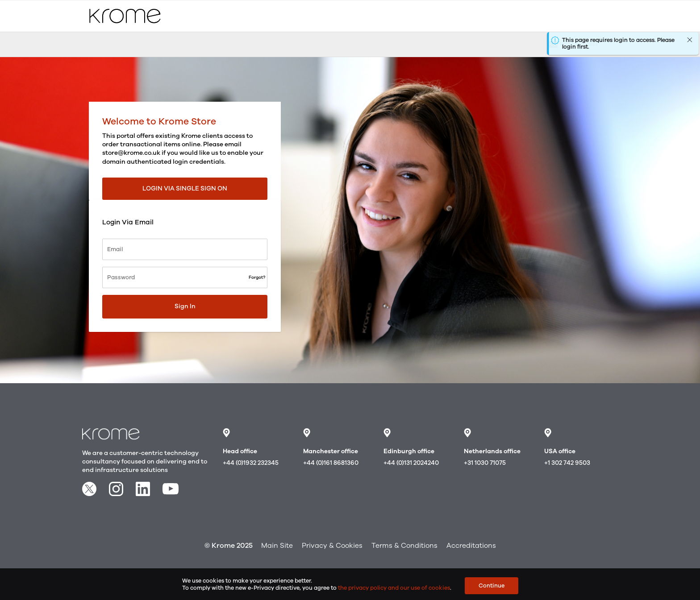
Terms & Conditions (404, 546)
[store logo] (125, 16)
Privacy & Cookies (332, 546)
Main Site (277, 546)
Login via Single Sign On (185, 188)
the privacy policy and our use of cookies (394, 588)
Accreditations (471, 546)
